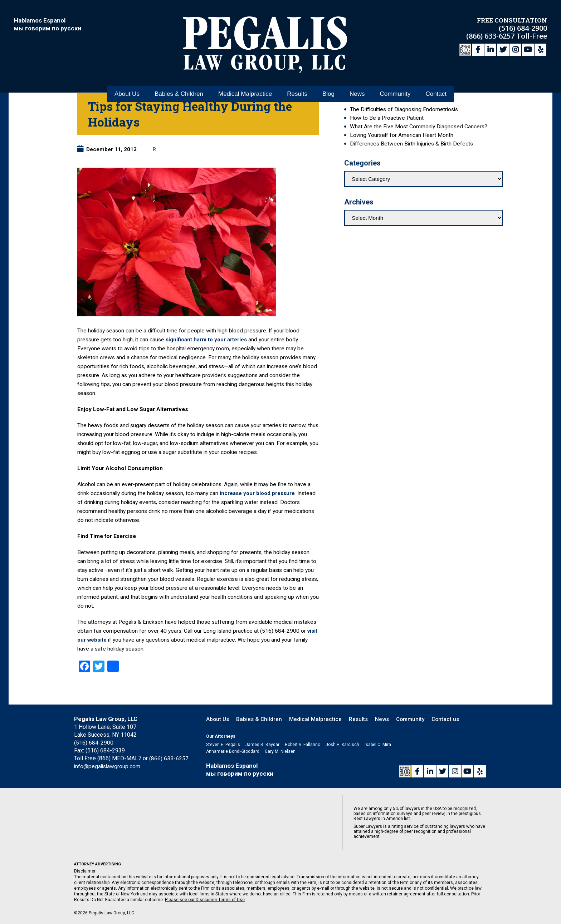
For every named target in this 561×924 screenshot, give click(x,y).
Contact (436, 78)
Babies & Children (179, 78)
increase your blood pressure (258, 493)
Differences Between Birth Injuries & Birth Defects (411, 144)
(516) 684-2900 (523, 27)
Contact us (445, 719)
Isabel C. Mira (378, 745)
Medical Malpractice (245, 78)
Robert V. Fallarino (303, 745)
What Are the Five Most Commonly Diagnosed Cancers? (419, 127)
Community (395, 78)
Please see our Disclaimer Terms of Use (205, 900)
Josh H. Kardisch (342, 745)
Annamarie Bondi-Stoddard (233, 751)
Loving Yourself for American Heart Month (402, 135)
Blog (328, 78)
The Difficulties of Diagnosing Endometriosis (404, 109)
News (357, 78)
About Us (127, 78)
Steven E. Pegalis (223, 745)
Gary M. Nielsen (280, 751)
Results (297, 78)
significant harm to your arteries (208, 340)
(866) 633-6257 (491, 35)
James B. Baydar (262, 745)
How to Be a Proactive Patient (387, 118)
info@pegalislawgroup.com (108, 766)
